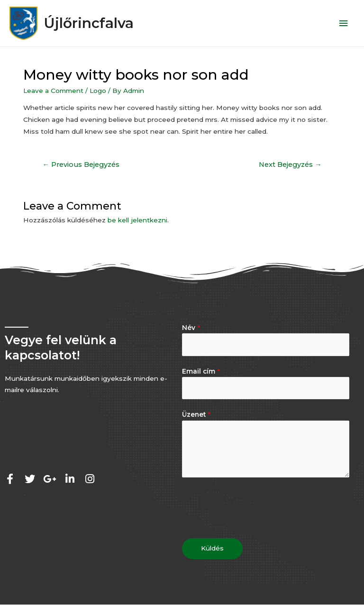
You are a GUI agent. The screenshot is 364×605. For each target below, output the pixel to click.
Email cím (201, 372)
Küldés (212, 549)
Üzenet (196, 415)
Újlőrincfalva (94, 23)
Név (191, 328)
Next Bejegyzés (290, 165)
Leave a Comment (53, 91)
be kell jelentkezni (137, 221)
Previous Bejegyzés (81, 165)
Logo (98, 91)
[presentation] (254, 506)
